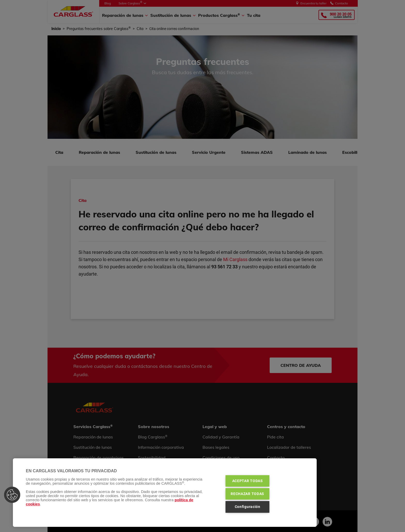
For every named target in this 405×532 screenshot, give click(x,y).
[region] (165, 493)
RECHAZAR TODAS (247, 494)
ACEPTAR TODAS (248, 481)
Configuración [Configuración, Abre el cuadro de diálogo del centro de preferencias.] (248, 507)
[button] (12, 495)
